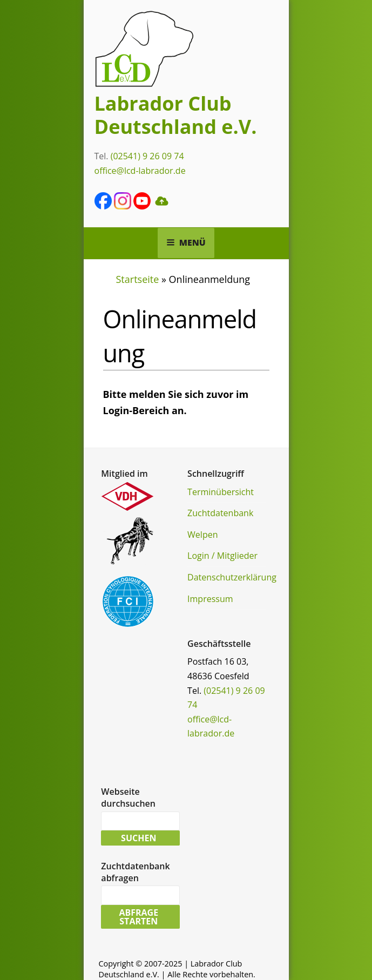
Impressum (210, 599)
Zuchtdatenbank (220, 513)
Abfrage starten (138, 917)
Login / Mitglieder (222, 556)
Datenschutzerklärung (232, 577)
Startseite (138, 279)
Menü (186, 242)
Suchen (138, 838)
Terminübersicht (221, 492)
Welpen (202, 535)
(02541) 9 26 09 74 (147, 156)
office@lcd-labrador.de (140, 171)
